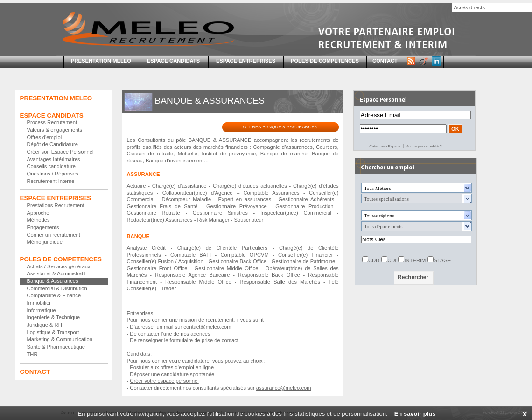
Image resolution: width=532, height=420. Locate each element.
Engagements (43, 227)
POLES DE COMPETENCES (325, 61)
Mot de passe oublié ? (423, 146)
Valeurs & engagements (55, 130)
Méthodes (38, 220)
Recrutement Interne (51, 181)
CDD (374, 260)
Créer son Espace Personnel (60, 152)
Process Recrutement (52, 122)
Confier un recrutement (54, 235)
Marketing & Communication (60, 339)
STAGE (442, 260)
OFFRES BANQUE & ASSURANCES (280, 127)
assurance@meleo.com (284, 388)
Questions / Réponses (53, 174)
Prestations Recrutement (56, 205)
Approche (38, 213)
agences (200, 334)
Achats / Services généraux (59, 266)
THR (32, 354)
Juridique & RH (45, 325)
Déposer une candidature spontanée (172, 374)
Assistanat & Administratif (56, 273)
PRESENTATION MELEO (101, 61)
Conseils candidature (51, 166)
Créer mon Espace (385, 146)
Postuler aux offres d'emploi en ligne (172, 367)
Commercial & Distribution (57, 288)
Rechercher (413, 277)
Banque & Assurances (53, 281)
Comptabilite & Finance (54, 295)
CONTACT (385, 61)
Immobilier (39, 303)
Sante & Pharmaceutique (56, 347)
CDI (392, 260)
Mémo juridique (45, 242)
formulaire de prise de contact (204, 340)
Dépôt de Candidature (52, 144)
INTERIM (415, 260)
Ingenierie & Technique (54, 317)
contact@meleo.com (207, 327)
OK (455, 129)
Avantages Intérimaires (54, 159)
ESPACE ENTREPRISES (246, 61)
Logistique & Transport (53, 332)
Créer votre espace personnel (164, 381)
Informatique (42, 310)
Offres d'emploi (45, 137)
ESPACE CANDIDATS (173, 61)
